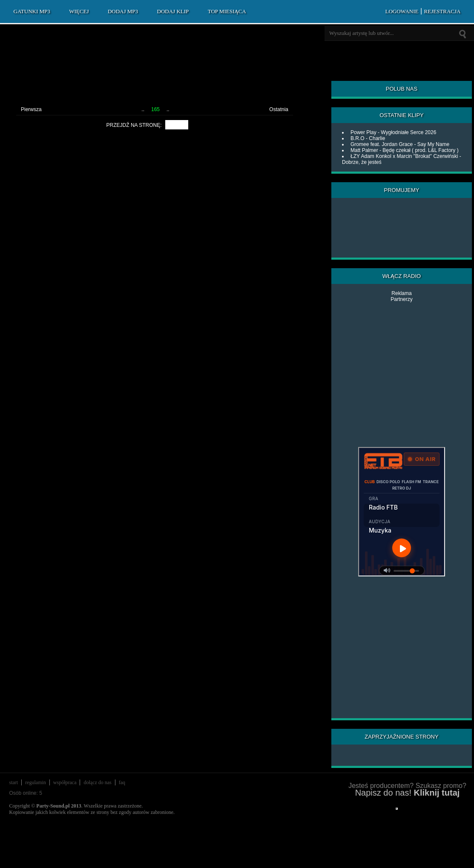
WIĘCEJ (79, 11)
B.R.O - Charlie (368, 138)
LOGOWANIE (402, 11)
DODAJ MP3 (123, 11)
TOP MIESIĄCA (227, 11)
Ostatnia (279, 109)
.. (143, 109)
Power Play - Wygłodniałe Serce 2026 (393, 132)
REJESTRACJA (442, 11)
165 (155, 109)
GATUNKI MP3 (32, 11)
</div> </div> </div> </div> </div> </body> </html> (397, 809)
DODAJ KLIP (173, 11)
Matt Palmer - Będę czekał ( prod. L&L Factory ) (405, 150)
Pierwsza (31, 109)
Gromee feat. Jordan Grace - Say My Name (400, 144)
